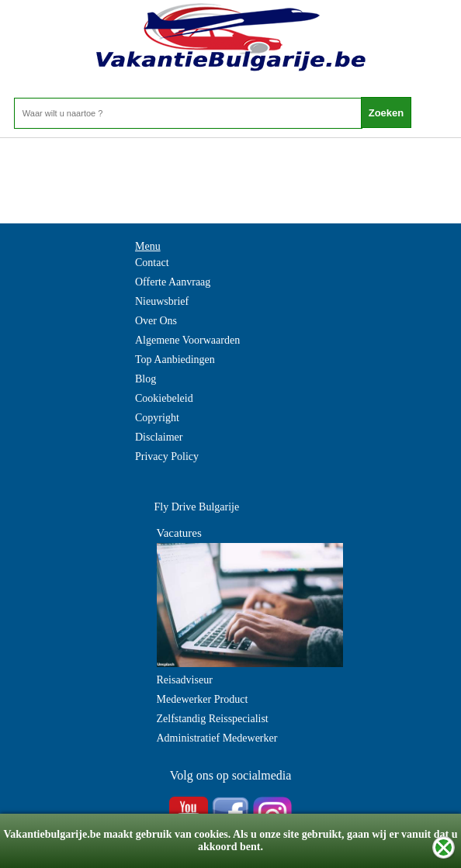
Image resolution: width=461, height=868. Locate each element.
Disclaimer (159, 437)
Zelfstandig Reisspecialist (213, 719)
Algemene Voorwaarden (187, 340)
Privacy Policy (167, 456)
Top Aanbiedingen (175, 360)
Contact (152, 263)
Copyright (157, 418)
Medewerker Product (203, 699)
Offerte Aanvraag (173, 282)
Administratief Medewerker (217, 738)
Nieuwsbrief (162, 301)
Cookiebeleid (164, 398)
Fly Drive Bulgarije (197, 507)
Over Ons (156, 321)
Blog (146, 379)
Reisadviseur (185, 680)
